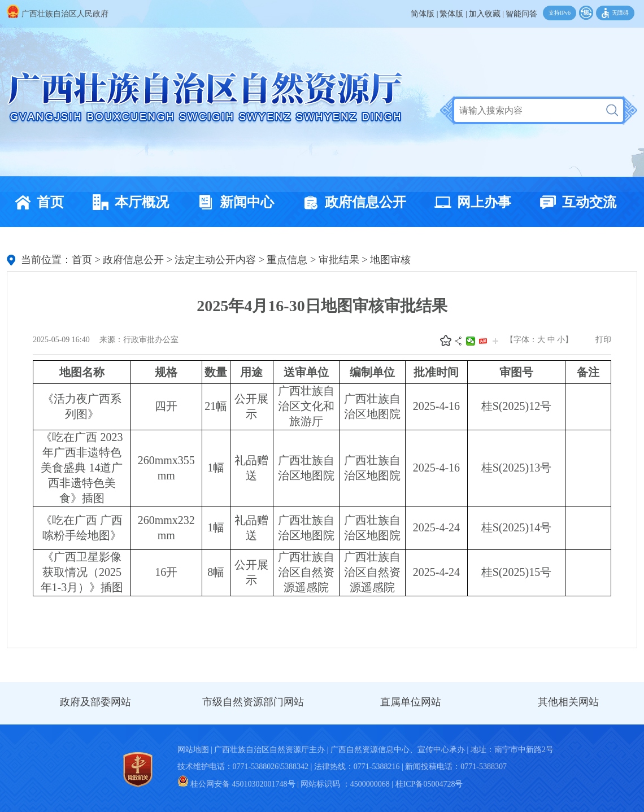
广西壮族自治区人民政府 (58, 14)
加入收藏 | (486, 14)
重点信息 (287, 260)
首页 (36, 202)
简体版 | (424, 14)
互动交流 (575, 202)
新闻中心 (233, 202)
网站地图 (193, 750)
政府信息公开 (351, 202)
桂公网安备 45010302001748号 (236, 784)
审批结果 (339, 260)
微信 (471, 341)
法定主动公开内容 (215, 260)
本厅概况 (128, 202)
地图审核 (390, 260)
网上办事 (470, 202)
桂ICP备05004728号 (429, 784)
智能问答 (521, 14)
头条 (483, 341)
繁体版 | (453, 14)
